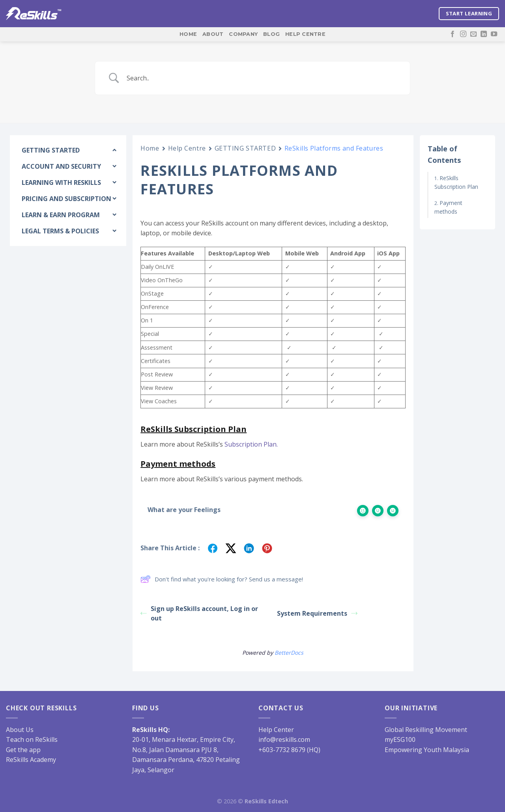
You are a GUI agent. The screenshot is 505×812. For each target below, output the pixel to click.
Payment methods (448, 207)
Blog (271, 34)
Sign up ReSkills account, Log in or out (199, 613)
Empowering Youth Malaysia (427, 750)
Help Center (276, 730)
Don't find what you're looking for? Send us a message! (222, 579)
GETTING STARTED (245, 148)
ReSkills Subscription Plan (456, 182)
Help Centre (305, 34)
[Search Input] (262, 78)
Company (243, 34)
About (213, 34)
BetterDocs (289, 653)
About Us (20, 730)
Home (188, 34)
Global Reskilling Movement (426, 730)
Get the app (23, 750)
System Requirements (317, 613)
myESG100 (400, 739)
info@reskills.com (284, 739)
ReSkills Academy (31, 760)
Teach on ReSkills (32, 739)
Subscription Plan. (251, 444)
